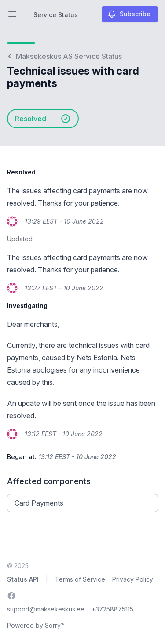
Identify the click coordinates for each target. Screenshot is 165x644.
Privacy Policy (133, 579)
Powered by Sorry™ (36, 625)
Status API (23, 579)
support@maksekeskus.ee (46, 609)
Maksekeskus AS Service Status (64, 56)
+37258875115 (112, 609)
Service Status (56, 15)
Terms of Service (80, 579)
